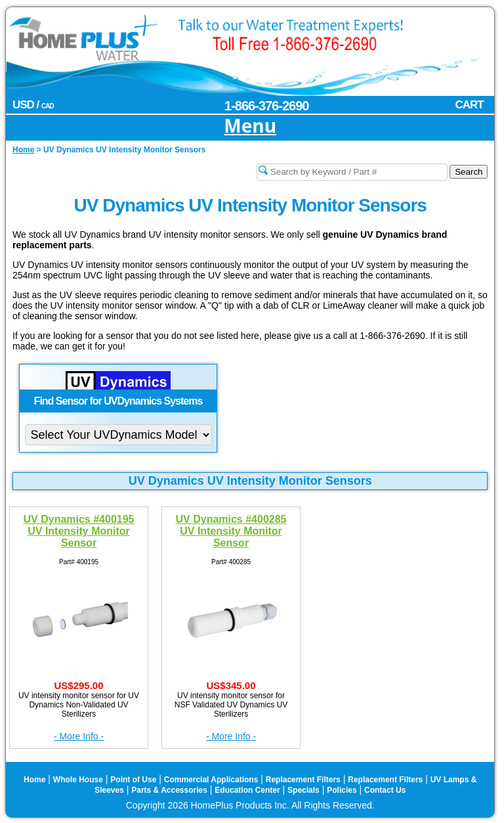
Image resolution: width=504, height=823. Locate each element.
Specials (304, 790)
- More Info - (79, 736)
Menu (250, 126)
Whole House (78, 780)
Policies (342, 790)
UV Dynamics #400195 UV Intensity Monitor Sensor (79, 529)
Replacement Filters (303, 780)
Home (34, 780)
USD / (33, 105)
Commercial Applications (211, 780)
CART (469, 105)
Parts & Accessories (169, 790)
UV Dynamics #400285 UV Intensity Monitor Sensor (231, 529)
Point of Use (133, 780)
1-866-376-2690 (266, 106)
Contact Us (385, 790)
